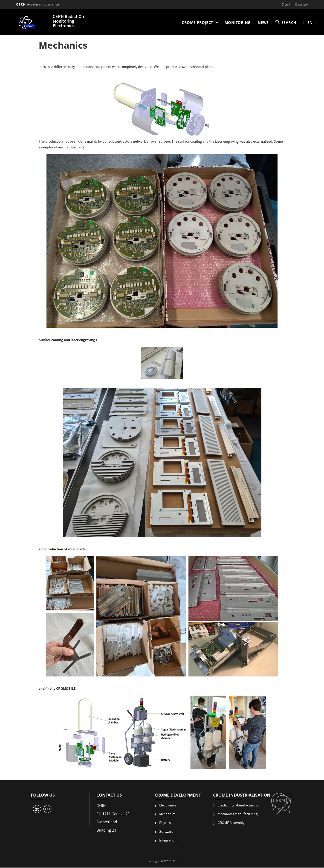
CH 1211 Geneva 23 (113, 814)
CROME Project (197, 23)
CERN (38, 4)
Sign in (287, 4)
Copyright (154, 862)
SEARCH (289, 23)
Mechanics (167, 815)
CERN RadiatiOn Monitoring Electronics (68, 22)
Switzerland (107, 822)
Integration (168, 841)
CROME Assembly (231, 823)
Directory (301, 4)
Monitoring (238, 23)
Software (166, 832)
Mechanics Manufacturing (238, 815)
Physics (165, 823)
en (310, 23)
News (263, 23)
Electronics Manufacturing (238, 806)
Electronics (168, 806)
